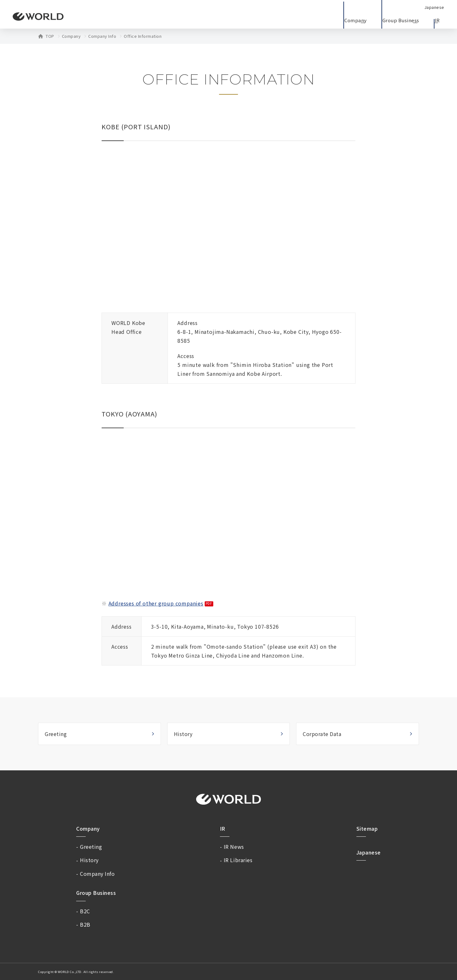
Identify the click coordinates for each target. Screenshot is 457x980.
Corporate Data (322, 734)
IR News (234, 847)
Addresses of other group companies (156, 603)
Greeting (56, 734)
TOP (50, 36)
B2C (85, 911)
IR (223, 828)
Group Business (96, 893)
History (183, 734)
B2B (85, 924)
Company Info (102, 36)
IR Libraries (238, 860)
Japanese (369, 852)
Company (71, 36)
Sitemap (367, 828)
